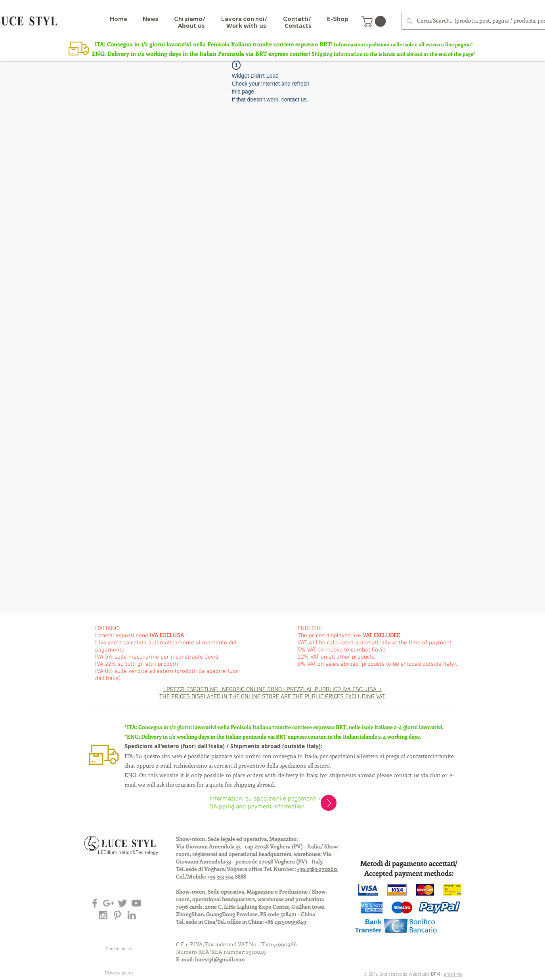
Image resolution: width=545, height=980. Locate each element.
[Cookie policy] (119, 949)
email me (453, 974)
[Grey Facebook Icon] (95, 903)
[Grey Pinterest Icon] (117, 915)
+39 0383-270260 (317, 869)
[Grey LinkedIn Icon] (132, 915)
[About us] (191, 25)
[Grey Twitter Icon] (122, 903)
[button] (375, 21)
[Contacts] (298, 25)
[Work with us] (246, 25)
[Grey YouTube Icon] (136, 903)
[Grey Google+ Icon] (109, 903)
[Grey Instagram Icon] (103, 915)
